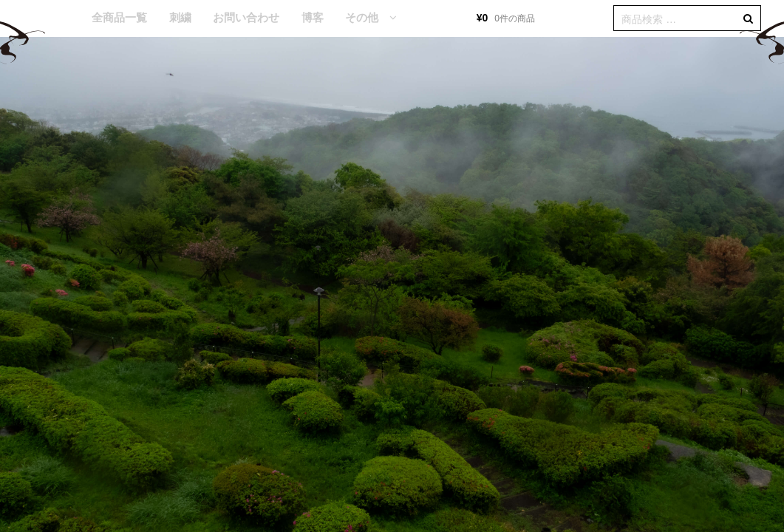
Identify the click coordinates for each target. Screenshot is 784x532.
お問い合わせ (246, 17)
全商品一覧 (119, 17)
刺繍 (180, 17)
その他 (362, 17)
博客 (313, 17)
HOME (59, 18)
